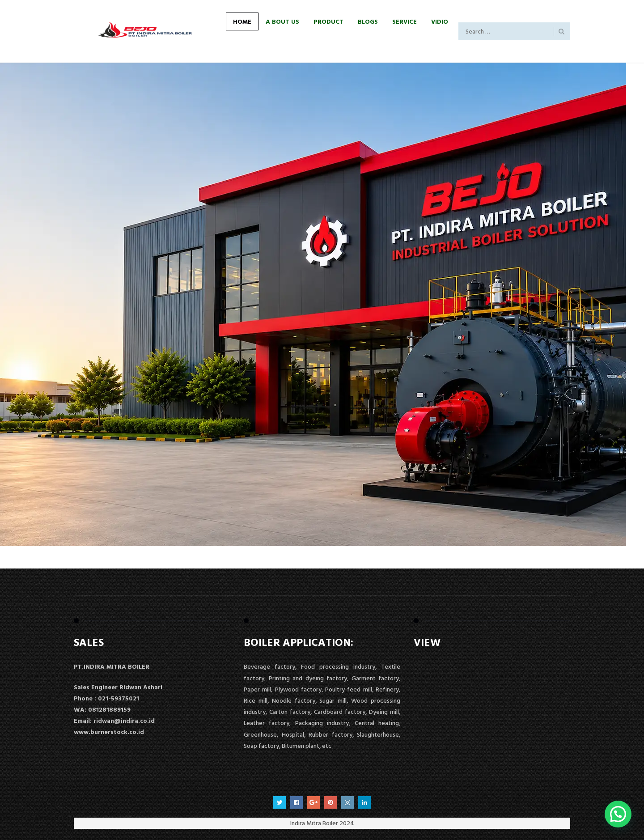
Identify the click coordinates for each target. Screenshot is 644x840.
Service (405, 21)
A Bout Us (282, 21)
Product (328, 21)
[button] (618, 814)
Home (242, 21)
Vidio (440, 21)
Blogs (368, 21)
